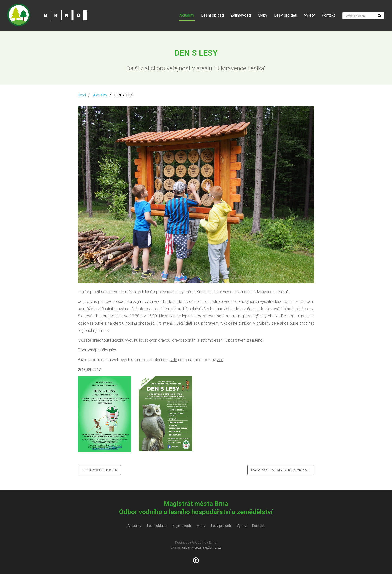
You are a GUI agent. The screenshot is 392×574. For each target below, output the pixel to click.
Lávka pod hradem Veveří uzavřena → (281, 470)
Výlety (309, 15)
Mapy (263, 15)
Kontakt (328, 15)
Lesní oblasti (213, 15)
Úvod (82, 95)
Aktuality (187, 15)
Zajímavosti (241, 15)
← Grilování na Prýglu (99, 470)
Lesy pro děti (286, 15)
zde (174, 360)
